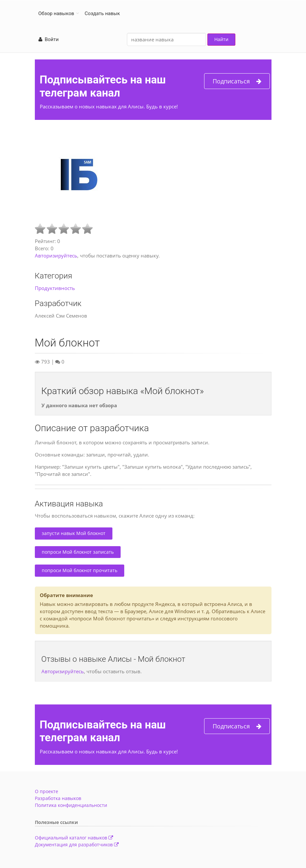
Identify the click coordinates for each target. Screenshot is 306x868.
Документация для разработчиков (77, 845)
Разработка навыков (58, 798)
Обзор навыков (56, 13)
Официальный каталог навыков (74, 838)
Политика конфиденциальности (71, 805)
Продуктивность (55, 288)
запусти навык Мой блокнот (74, 533)
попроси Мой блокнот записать (78, 552)
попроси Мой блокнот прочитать (80, 570)
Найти (221, 39)
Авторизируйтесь (56, 256)
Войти (49, 39)
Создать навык (102, 13)
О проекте (47, 791)
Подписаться (237, 81)
